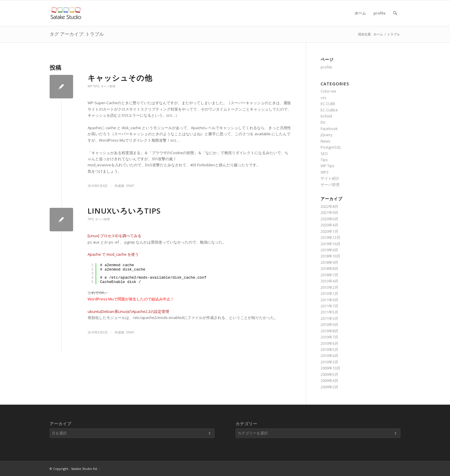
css (324, 98)
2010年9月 (329, 324)
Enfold (326, 116)
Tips (91, 219)
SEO (324, 154)
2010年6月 (329, 343)
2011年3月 (329, 318)
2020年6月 (329, 219)
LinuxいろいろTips (124, 211)
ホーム (360, 13)
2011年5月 (329, 312)
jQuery (327, 135)
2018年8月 (329, 268)
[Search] (395, 13)
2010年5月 (329, 349)
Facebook (329, 129)
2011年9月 (329, 300)
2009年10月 (330, 368)
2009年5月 (329, 374)
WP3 (325, 172)
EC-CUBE (328, 104)
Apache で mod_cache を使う (113, 254)
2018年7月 (329, 275)
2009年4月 (329, 381)
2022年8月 (329, 206)
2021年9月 (329, 212)
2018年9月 (329, 262)
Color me (328, 91)
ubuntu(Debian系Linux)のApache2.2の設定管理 (128, 311)
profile (379, 13)
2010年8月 (329, 331)
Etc (323, 122)
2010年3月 (329, 362)
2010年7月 (329, 337)
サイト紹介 (330, 178)
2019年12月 (330, 237)
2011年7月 (329, 306)
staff (130, 186)
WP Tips (93, 86)
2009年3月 (329, 387)
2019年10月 (330, 244)
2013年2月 (329, 287)
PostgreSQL (331, 147)
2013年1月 (329, 293)
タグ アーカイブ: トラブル (77, 34)
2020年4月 (329, 225)
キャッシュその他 (120, 78)
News (326, 141)
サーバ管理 (108, 86)
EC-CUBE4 (329, 110)
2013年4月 (329, 281)
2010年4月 (329, 356)
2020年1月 (329, 231)
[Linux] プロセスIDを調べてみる (114, 236)
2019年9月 (329, 250)
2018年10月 (330, 256)
